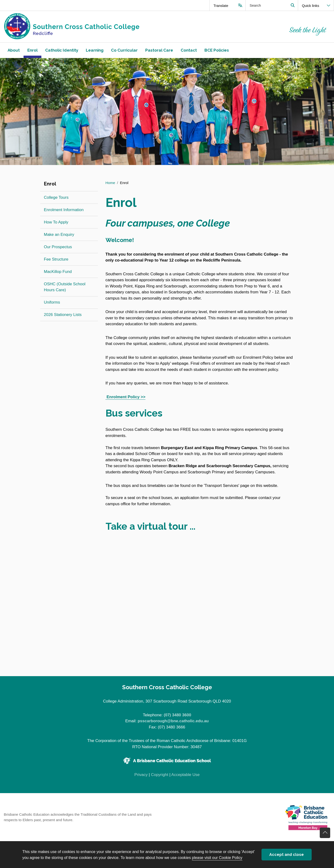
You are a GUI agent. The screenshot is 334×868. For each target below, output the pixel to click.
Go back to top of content (325, 833)
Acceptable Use (186, 775)
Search (293, 5)
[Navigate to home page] (84, 27)
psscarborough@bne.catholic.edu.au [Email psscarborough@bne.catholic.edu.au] (173, 721)
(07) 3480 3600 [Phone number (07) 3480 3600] (177, 715)
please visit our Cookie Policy (217, 858)
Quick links (311, 6)
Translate (221, 6)
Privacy (141, 775)
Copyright (160, 775)
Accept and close (287, 855)
